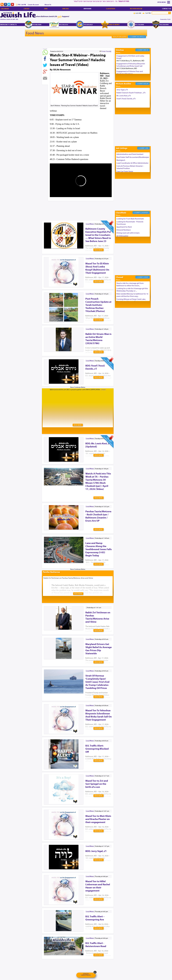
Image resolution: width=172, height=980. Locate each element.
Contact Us (167, 9)
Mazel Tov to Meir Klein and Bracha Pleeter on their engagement (98, 819)
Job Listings (122, 148)
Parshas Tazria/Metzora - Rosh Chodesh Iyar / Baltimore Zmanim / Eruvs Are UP (98, 516)
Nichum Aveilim (136, 9)
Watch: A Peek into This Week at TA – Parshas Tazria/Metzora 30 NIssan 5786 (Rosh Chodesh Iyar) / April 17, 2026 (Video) (98, 481)
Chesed (26, 9)
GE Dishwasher (122, 236)
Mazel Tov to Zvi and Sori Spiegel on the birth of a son (97, 784)
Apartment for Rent (124, 227)
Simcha (146, 50)
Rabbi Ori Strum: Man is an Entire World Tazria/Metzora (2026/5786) (98, 338)
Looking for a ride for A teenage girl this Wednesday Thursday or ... (132, 290)
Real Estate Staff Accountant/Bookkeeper (133, 157)
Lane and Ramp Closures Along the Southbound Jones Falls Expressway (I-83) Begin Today (99, 549)
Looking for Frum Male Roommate (130, 219)
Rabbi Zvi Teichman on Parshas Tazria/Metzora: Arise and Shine (98, 617)
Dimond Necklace (124, 230)
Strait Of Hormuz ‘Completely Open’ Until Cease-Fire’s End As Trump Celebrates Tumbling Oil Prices (97, 682)
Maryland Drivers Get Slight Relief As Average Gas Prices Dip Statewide (99, 649)
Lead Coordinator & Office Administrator (132, 163)
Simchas (66, 9)
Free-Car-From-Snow (125, 171)
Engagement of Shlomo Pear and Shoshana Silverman (130, 72)
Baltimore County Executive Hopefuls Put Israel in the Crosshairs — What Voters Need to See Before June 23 (98, 235)
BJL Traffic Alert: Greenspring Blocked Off (97, 749)
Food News (35, 33)
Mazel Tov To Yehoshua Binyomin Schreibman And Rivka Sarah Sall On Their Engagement (99, 715)
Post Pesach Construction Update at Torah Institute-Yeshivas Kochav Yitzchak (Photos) (98, 305)
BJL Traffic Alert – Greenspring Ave (95, 918)
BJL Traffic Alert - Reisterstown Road (96, 945)
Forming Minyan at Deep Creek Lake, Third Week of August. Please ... (131, 300)
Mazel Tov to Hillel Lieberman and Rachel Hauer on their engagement (98, 886)
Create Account (33, 5)
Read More (98, 250)
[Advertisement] (85, 207)
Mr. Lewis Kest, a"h (124, 96)
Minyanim (87, 9)
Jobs (46, 9)
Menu (164, 2)
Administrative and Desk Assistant (130, 154)
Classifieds (111, 9)
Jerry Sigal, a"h (122, 90)
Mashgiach (121, 160)
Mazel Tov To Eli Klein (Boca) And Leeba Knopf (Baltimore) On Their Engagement (97, 268)
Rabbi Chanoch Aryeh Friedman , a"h (131, 93)
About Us (48, 5)
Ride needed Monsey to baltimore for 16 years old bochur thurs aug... (132, 295)
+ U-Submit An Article (137, 37)
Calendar (5, 9)
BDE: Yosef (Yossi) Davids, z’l (95, 367)
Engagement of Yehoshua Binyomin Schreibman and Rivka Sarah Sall (131, 65)
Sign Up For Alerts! (120, 37)
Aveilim (146, 84)
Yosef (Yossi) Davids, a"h (126, 99)
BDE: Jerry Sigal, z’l (96, 851)
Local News (90, 224)
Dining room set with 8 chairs (128, 233)
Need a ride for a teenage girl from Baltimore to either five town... (130, 284)
